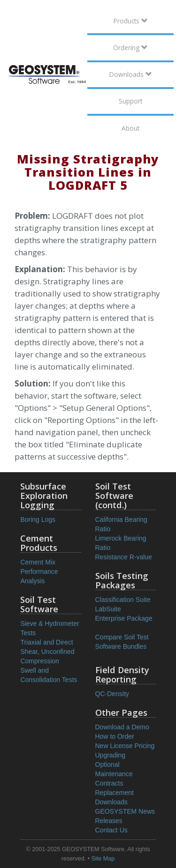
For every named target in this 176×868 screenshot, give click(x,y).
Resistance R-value (124, 557)
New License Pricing (125, 746)
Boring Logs (38, 519)
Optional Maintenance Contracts (114, 774)
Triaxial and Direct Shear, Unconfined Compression (47, 652)
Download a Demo (122, 727)
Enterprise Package (124, 618)
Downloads (131, 74)
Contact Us (111, 830)
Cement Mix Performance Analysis (39, 571)
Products (131, 21)
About (130, 128)
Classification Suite (123, 600)
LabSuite (108, 609)
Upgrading (111, 755)
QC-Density (112, 694)
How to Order (115, 736)
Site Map (103, 859)
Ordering (130, 48)
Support (130, 101)
